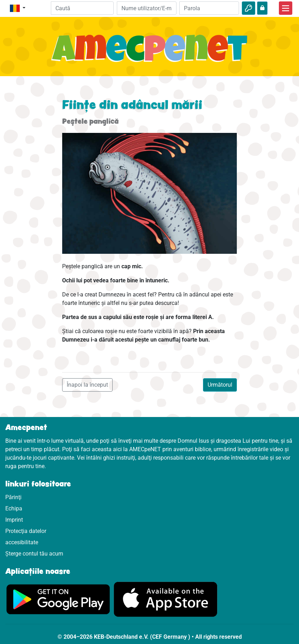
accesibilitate (22, 542)
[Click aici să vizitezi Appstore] (166, 599)
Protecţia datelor (26, 531)
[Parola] (209, 8)
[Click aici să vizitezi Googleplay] (58, 599)
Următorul (220, 385)
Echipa (14, 508)
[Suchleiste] (82, 8)
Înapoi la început (87, 385)
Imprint (14, 520)
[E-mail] (147, 8)
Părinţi (13, 497)
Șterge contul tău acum (34, 554)
